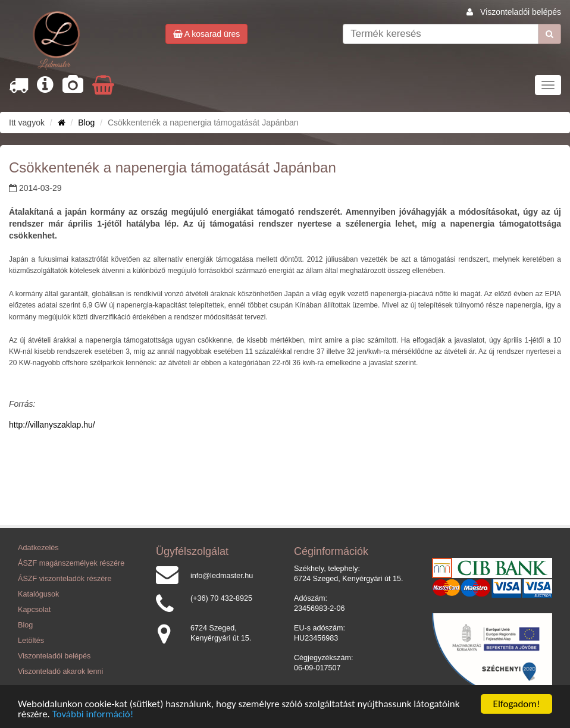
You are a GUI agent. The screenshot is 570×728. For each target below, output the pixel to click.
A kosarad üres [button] (207, 34)
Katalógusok (38, 594)
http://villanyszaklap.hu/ (52, 425)
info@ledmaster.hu (222, 576)
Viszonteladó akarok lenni (60, 671)
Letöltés (31, 641)
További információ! (93, 714)
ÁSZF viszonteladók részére (65, 579)
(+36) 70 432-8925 (221, 598)
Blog (86, 123)
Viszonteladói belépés (521, 12)
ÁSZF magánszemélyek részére (71, 563)
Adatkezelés (38, 548)
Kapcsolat (34, 610)
